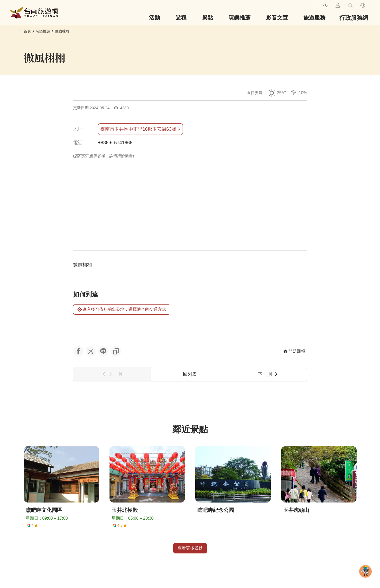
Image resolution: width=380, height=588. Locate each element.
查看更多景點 (190, 548)
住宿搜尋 (62, 31)
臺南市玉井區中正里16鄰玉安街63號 (140, 129)
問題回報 (294, 351)
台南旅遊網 (34, 12)
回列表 (190, 374)
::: (317, 5)
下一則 (268, 374)
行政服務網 (354, 18)
